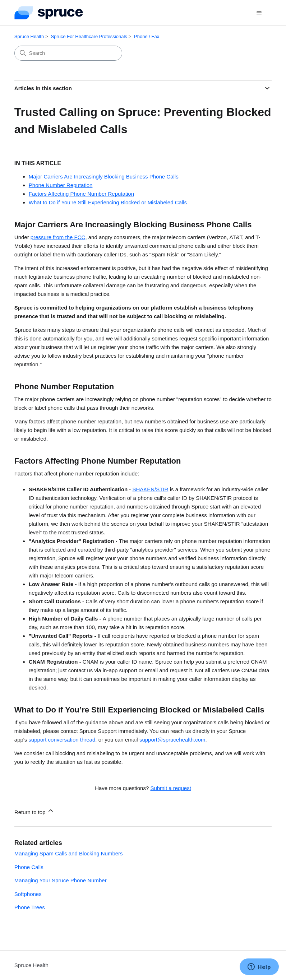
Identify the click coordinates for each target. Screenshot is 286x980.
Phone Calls (29, 867)
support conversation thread (62, 740)
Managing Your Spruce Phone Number (61, 880)
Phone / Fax (147, 36)
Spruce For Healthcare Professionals (89, 36)
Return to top (34, 811)
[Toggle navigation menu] (259, 13)
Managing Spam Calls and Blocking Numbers (69, 853)
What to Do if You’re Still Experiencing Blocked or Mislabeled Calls (108, 202)
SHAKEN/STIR (150, 489)
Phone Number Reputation (61, 185)
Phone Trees (30, 907)
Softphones (28, 894)
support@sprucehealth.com (172, 740)
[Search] (68, 53)
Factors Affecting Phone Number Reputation (81, 194)
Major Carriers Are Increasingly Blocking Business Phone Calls (104, 177)
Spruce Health (29, 36)
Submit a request (170, 788)
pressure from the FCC (58, 237)
